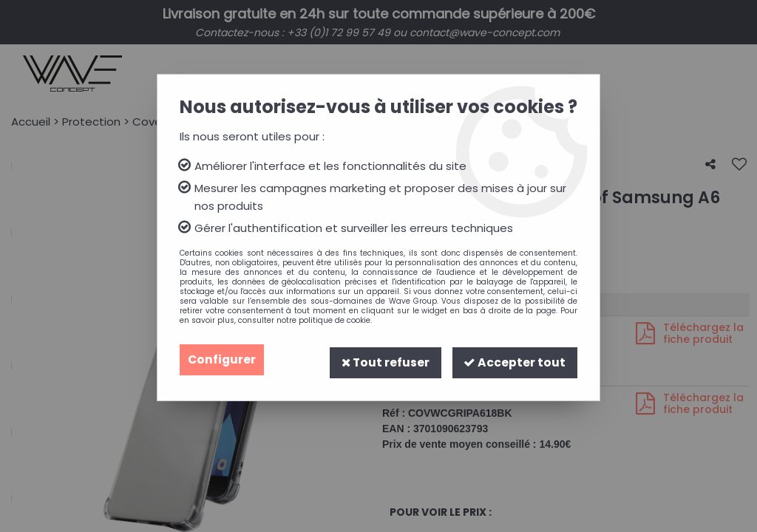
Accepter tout (515, 359)
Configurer (223, 359)
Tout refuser (384, 359)
